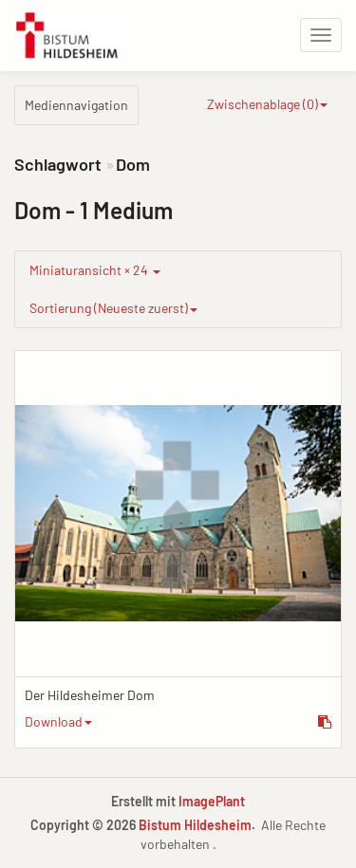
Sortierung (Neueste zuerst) (113, 308)
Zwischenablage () (267, 104)
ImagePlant (212, 801)
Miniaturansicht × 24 (95, 270)
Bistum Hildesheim (195, 825)
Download (58, 721)
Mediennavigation (76, 105)
